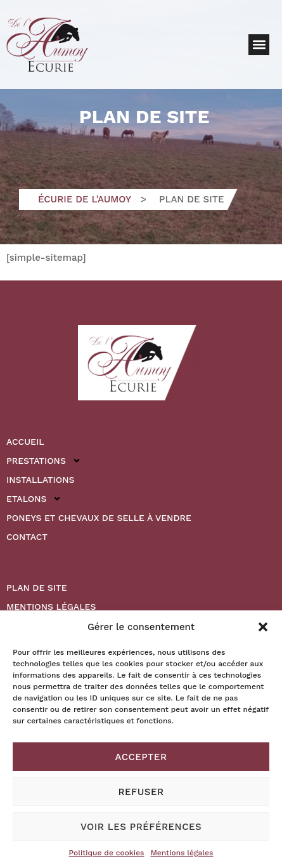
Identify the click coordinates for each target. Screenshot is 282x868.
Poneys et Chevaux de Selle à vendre (99, 518)
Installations (40, 480)
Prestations (44, 461)
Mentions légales (182, 853)
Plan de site (37, 588)
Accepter (141, 757)
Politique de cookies (107, 853)
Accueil (25, 442)
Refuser (141, 792)
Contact (27, 537)
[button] (263, 627)
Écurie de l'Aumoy (85, 199)
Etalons (34, 499)
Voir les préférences (141, 827)
